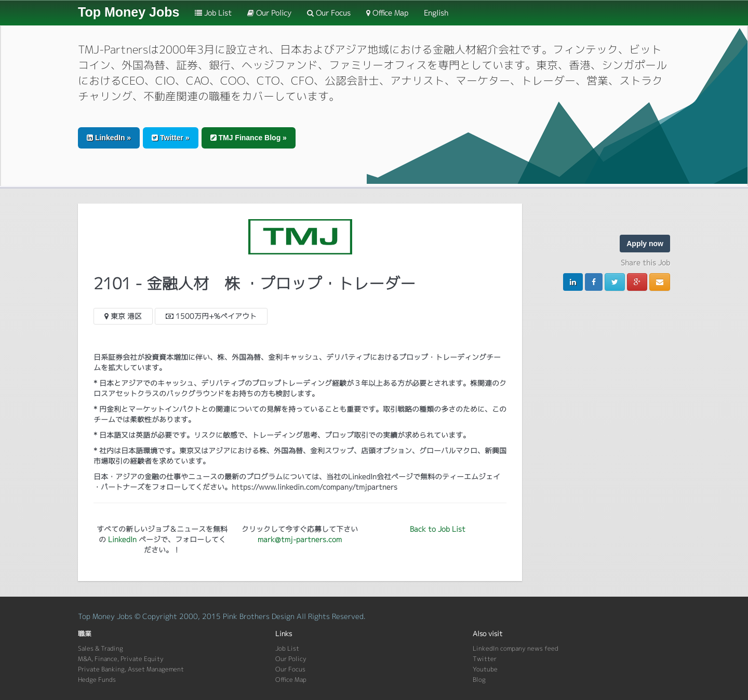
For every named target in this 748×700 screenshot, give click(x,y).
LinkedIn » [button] (109, 138)
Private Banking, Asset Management (131, 669)
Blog (479, 679)
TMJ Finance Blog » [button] (249, 138)
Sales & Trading (101, 648)
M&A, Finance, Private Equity (121, 659)
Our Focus (329, 13)
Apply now (645, 244)
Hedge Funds (97, 679)
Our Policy (269, 13)
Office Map (387, 13)
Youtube (485, 669)
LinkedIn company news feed (516, 648)
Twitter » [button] (170, 138)
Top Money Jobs (129, 12)
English (436, 13)
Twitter (485, 659)
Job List (213, 13)
